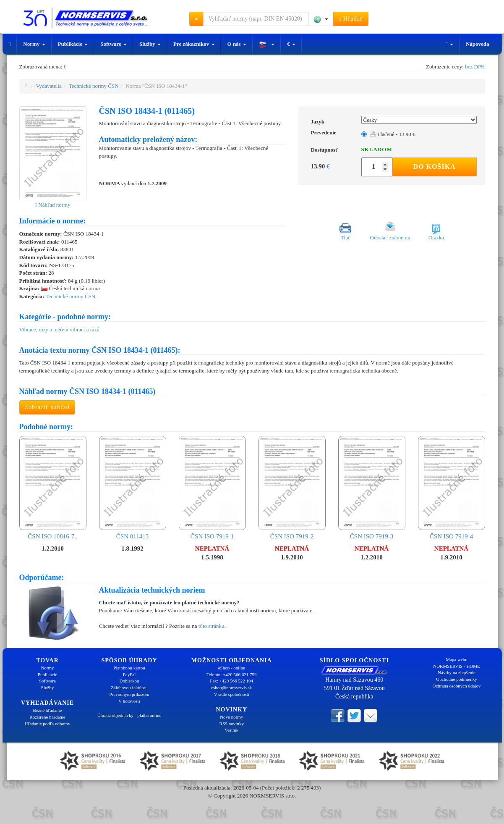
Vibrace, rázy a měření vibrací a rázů (60, 329)
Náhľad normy (52, 205)
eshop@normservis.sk (231, 688)
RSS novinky (232, 724)
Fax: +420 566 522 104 (231, 681)
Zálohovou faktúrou (129, 688)
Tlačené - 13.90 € (393, 134)
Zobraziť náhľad (47, 407)
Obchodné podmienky (456, 679)
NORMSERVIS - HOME (457, 666)
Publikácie (73, 44)
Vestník (231, 730)
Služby (150, 44)
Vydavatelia (48, 86)
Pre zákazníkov (194, 44)
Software (114, 44)
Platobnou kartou (129, 668)
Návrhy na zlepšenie (457, 672)
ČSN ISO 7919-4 (452, 488)
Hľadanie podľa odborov (47, 724)
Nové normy (231, 717)
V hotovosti (129, 701)
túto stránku (212, 626)
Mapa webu (457, 659)
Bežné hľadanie (48, 710)
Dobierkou (129, 681)
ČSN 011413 (133, 488)
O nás (237, 44)
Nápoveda (478, 44)
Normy (34, 44)
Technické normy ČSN (94, 86)
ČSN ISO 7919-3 (372, 488)
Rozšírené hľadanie (47, 717)
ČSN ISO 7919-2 (292, 488)
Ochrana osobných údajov (457, 686)
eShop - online (232, 668)
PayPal (129, 674)
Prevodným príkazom (129, 694)
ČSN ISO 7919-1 (212, 488)
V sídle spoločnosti (232, 694)
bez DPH (475, 67)
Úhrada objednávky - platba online (129, 715)
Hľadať (351, 19)
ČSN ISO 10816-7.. (53, 488)
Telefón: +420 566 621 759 (232, 674)
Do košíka (435, 167)
